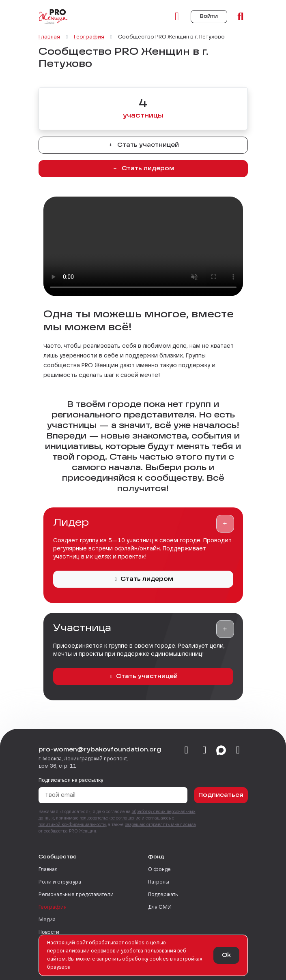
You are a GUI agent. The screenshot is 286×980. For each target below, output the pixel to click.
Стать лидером (143, 169)
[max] (221, 751)
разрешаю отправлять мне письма (160, 825)
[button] (225, 524)
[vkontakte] (186, 751)
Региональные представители (76, 895)
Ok (226, 955)
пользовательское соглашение (110, 818)
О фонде (159, 870)
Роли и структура (60, 882)
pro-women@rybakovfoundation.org (100, 750)
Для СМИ (160, 907)
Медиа (47, 920)
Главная (48, 870)
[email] (238, 751)
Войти (209, 17)
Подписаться (221, 795)
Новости (49, 933)
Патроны (159, 882)
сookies (135, 943)
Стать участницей (143, 145)
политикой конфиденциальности (72, 825)
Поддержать (163, 895)
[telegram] (205, 751)
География (53, 907)
